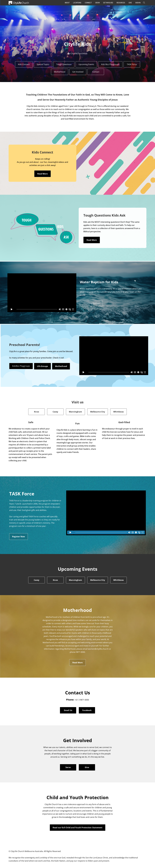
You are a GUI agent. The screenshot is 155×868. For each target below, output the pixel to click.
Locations (77, 3)
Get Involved (108, 3)
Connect (88, 3)
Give (130, 3)
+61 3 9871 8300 (82, 700)
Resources (121, 3)
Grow (97, 3)
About (67, 3)
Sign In (138, 3)
